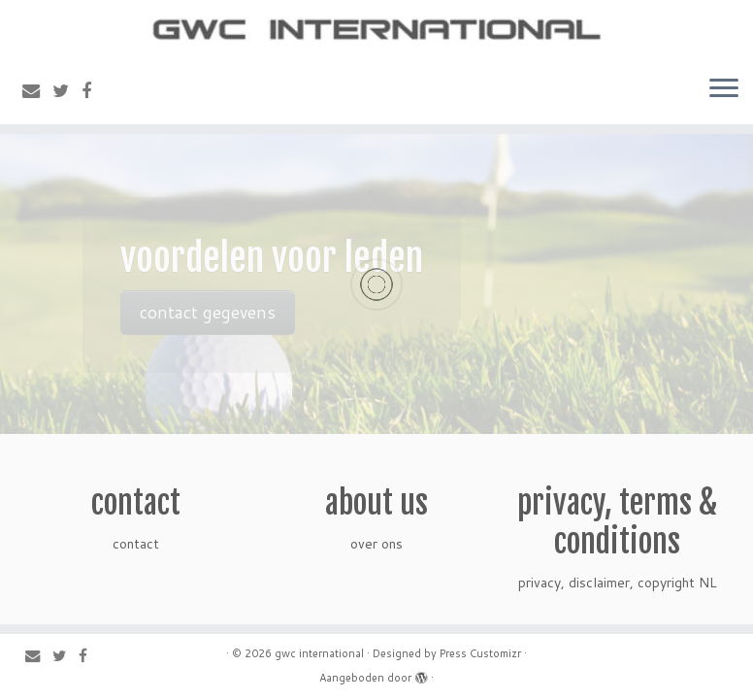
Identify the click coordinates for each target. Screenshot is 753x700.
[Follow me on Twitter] (67, 90)
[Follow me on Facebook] (93, 90)
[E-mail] (37, 90)
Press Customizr (480, 653)
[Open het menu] (724, 89)
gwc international (319, 653)
